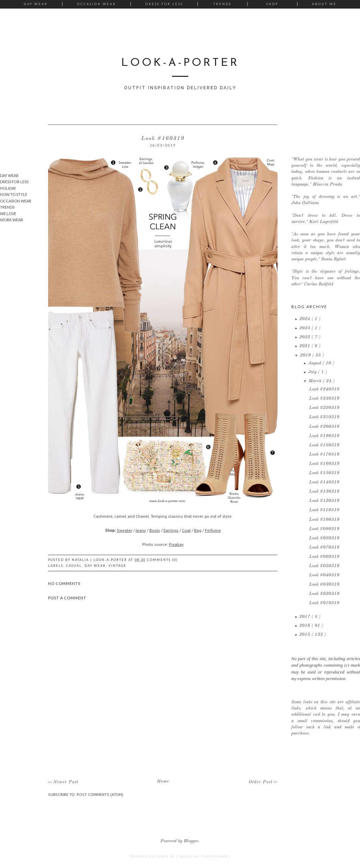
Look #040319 (324, 575)
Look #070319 (324, 547)
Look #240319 (324, 389)
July (313, 372)
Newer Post (66, 782)
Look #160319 (324, 464)
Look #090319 (324, 529)
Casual (74, 566)
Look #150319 (324, 473)
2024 (305, 319)
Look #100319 (324, 520)
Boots (155, 530)
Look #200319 (324, 427)
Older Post (261, 782)
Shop (272, 4)
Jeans (141, 530)
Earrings (171, 530)
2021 (305, 346)
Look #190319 (324, 436)
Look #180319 (324, 445)
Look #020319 (324, 594)
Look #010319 (324, 603)
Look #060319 (324, 557)
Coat (186, 530)
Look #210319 (324, 417)
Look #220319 (324, 408)
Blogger (191, 841)
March (316, 381)
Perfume (213, 530)
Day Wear (36, 4)
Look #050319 (324, 566)
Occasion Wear (97, 4)
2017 (305, 617)
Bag (198, 530)
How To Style (14, 194)
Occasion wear (16, 201)
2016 (305, 626)
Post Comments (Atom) (100, 794)
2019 (306, 355)
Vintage (117, 566)
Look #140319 (324, 482)
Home (163, 781)
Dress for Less (164, 4)
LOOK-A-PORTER (180, 63)
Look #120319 (324, 501)
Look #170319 (324, 454)
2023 (305, 328)
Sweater (125, 530)
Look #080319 (324, 538)
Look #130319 (324, 491)
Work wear (12, 220)
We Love (8, 214)
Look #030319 (324, 584)
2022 (305, 337)
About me (324, 4)
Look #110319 (324, 510)
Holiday (8, 188)
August (315, 363)
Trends (222, 4)
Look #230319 (324, 398)
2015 (305, 635)
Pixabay (176, 544)
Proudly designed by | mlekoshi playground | (180, 856)
